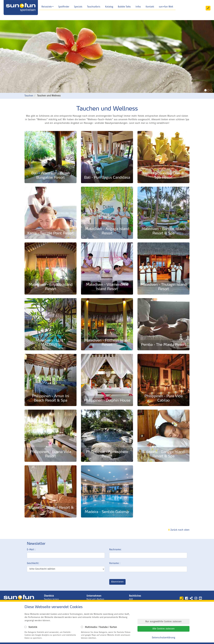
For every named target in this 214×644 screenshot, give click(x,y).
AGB (131, 599)
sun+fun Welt (166, 7)
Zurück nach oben (179, 530)
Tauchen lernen (51, 599)
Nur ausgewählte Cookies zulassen (163, 622)
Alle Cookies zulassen (164, 629)
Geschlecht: (33, 563)
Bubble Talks (124, 7)
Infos (138, 7)
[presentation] (49, 582)
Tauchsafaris (94, 7)
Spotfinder (64, 7)
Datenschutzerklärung (163, 638)
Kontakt (150, 7)
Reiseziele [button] (47, 7)
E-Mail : (31, 550)
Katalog (109, 7)
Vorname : (115, 563)
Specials (78, 7)
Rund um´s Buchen (95, 599)
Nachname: (115, 550)
